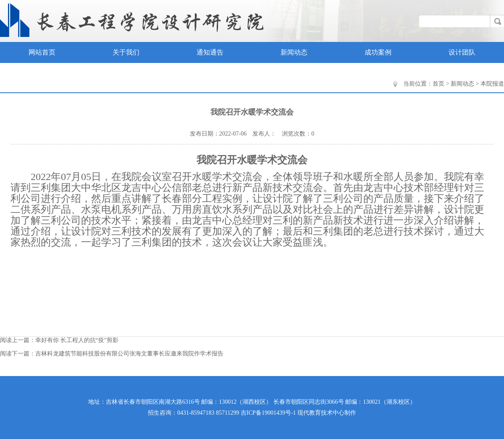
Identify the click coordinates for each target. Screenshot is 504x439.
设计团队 (462, 52)
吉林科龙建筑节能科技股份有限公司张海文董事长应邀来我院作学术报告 (129, 354)
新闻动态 (294, 52)
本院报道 (492, 84)
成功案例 (378, 52)
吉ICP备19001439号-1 (268, 413)
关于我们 (126, 52)
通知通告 (210, 52)
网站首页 (42, 52)
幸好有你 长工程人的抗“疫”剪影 (77, 340)
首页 (438, 84)
